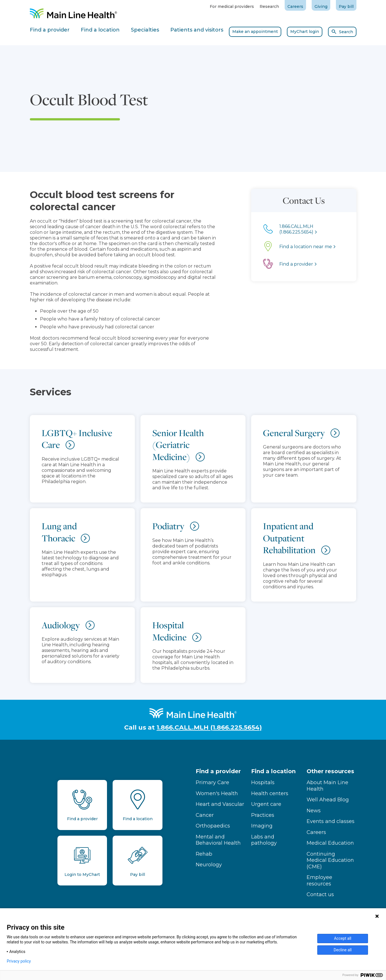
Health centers (270, 793)
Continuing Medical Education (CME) (330, 860)
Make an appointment (255, 32)
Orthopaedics (213, 826)
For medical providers (232, 6)
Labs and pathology (264, 840)
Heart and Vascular (220, 804)
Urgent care (266, 804)
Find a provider (218, 771)
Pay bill (346, 6)
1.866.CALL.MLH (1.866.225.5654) (209, 727)
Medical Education (330, 843)
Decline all (343, 950)
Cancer (205, 815)
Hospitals (263, 782)
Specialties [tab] (145, 30)
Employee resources (319, 881)
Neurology (209, 865)
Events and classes (331, 821)
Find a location (273, 771)
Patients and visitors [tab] (197, 30)
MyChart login (305, 32)
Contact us (320, 894)
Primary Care (212, 782)
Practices (263, 815)
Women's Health (217, 793)
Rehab (204, 854)
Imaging (262, 826)
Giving (321, 6)
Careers (295, 6)
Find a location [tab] (100, 30)
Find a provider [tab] (50, 30)
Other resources (330, 771)
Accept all (343, 938)
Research (269, 6)
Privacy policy (19, 961)
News (314, 811)
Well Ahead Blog (328, 800)
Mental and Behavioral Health (218, 840)
